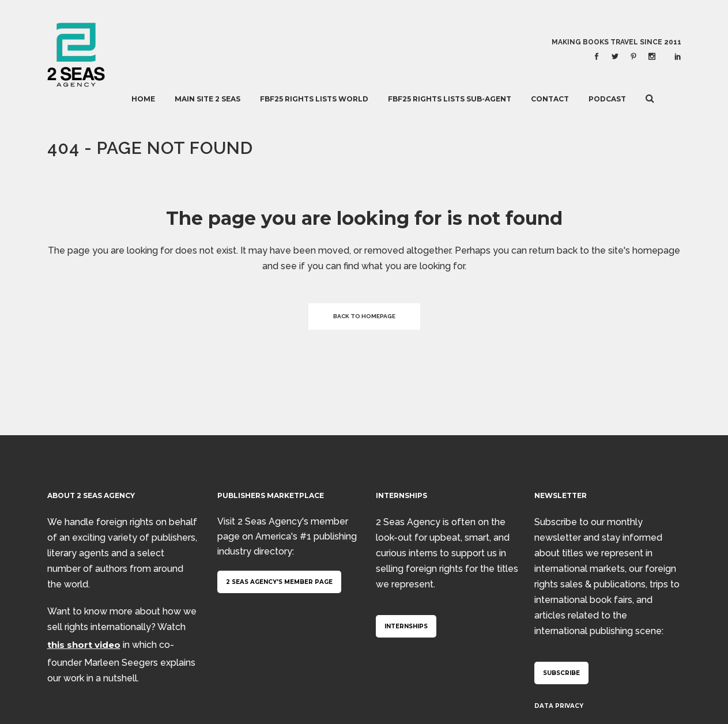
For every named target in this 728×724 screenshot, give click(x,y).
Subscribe (561, 673)
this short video (84, 645)
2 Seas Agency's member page (279, 582)
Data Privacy (559, 706)
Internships (406, 626)
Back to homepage (364, 316)
